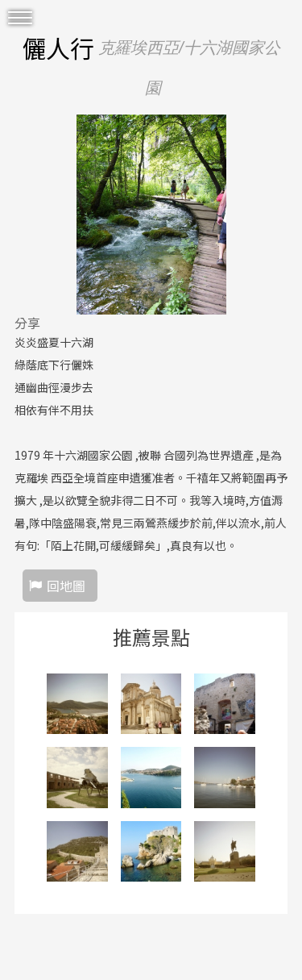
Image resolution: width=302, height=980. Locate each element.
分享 (27, 323)
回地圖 (66, 586)
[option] (151, 215)
